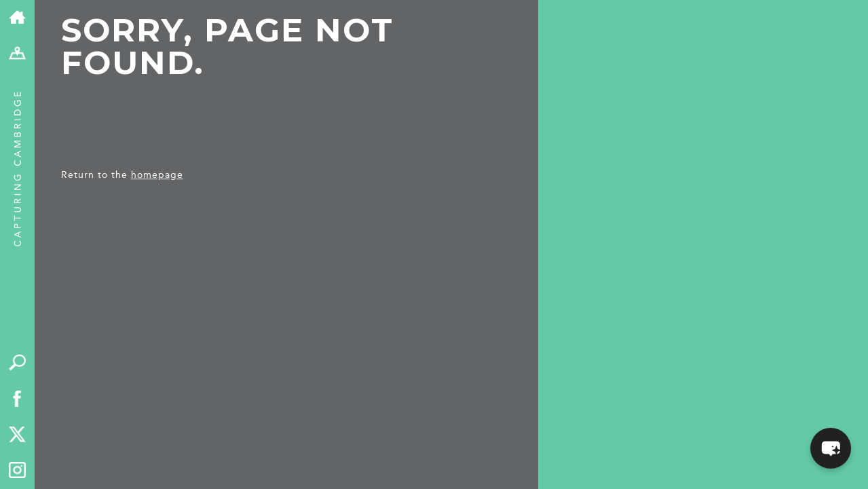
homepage (157, 175)
